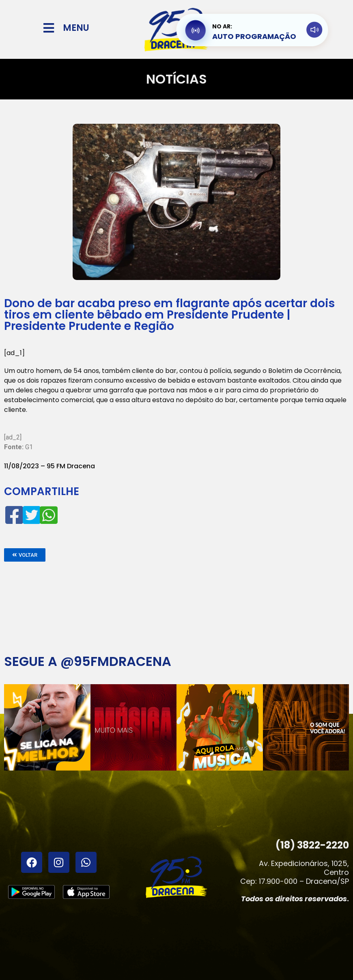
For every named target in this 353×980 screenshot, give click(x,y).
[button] (25, 555)
